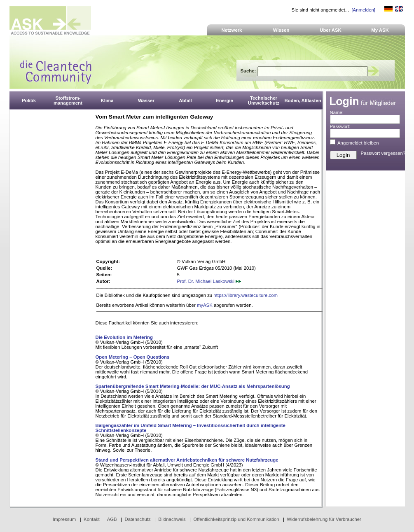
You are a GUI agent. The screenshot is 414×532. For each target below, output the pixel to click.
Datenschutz (137, 519)
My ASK (380, 30)
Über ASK (331, 30)
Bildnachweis (172, 519)
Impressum (64, 519)
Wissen (281, 30)
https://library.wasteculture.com (246, 295)
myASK (205, 305)
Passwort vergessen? (383, 153)
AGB (112, 519)
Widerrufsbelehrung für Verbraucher (324, 519)
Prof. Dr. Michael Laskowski (209, 281)
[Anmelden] (363, 10)
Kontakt (92, 519)
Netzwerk (232, 30)
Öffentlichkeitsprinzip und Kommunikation (236, 519)
